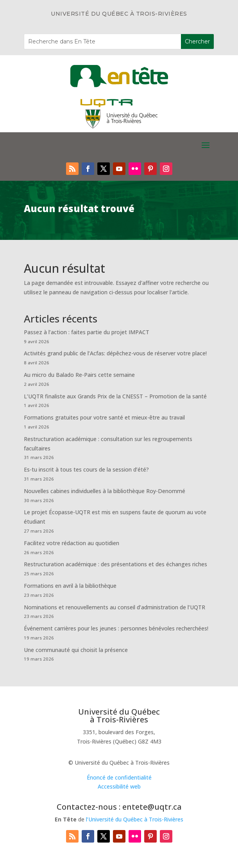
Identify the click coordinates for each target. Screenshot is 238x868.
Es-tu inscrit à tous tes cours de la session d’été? (86, 469)
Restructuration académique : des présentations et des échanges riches (115, 564)
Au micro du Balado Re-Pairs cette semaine (79, 375)
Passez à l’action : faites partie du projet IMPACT (87, 332)
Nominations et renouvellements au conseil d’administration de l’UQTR (115, 607)
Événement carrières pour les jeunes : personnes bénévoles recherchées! (116, 628)
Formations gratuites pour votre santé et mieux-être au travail (104, 417)
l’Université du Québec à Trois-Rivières (135, 819)
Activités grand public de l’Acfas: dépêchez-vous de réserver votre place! (115, 353)
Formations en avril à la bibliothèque (70, 586)
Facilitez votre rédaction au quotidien (72, 543)
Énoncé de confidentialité (119, 777)
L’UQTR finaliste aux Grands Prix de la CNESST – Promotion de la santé (115, 396)
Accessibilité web (119, 786)
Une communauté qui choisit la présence (76, 650)
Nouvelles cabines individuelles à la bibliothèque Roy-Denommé (105, 491)
